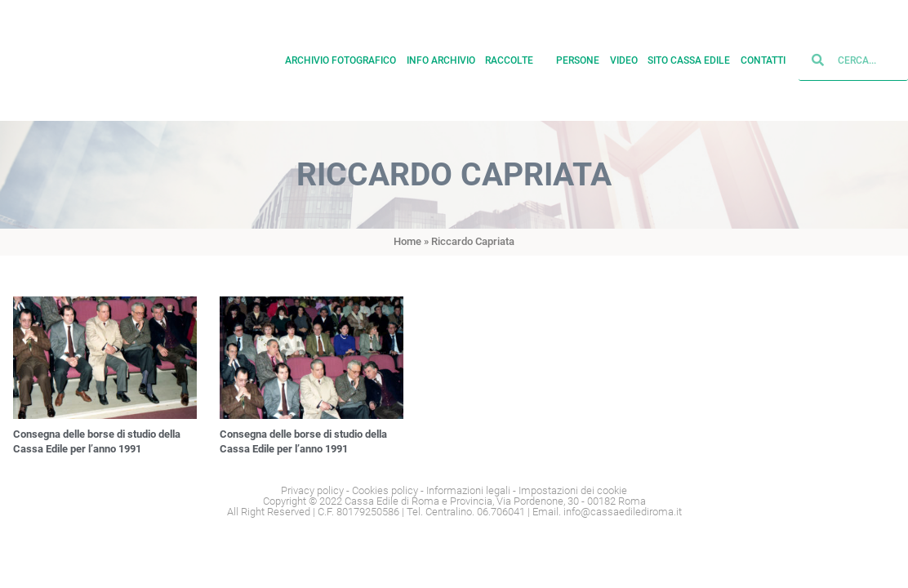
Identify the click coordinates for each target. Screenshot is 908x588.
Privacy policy (312, 490)
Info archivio (441, 60)
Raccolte (515, 60)
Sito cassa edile (689, 60)
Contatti (763, 60)
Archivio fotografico (340, 60)
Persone (578, 60)
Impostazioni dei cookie (573, 490)
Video (624, 60)
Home (407, 241)
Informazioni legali (468, 490)
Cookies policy (385, 490)
